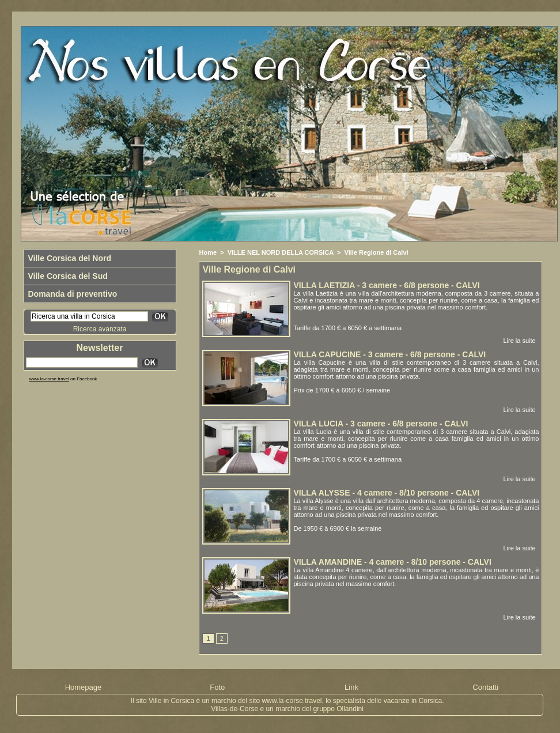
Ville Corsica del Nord (70, 258)
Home (208, 252)
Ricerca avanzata (100, 329)
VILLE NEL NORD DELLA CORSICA (281, 252)
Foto (217, 687)
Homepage (84, 687)
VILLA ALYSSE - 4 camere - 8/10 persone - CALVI (386, 493)
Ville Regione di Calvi (377, 252)
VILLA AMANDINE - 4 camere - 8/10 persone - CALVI (392, 562)
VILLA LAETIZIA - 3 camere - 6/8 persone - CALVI (386, 285)
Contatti (485, 687)
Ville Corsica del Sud (68, 276)
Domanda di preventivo (73, 294)
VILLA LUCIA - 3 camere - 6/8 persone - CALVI (381, 424)
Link (351, 687)
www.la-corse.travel (49, 379)
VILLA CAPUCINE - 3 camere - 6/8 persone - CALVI (389, 354)
